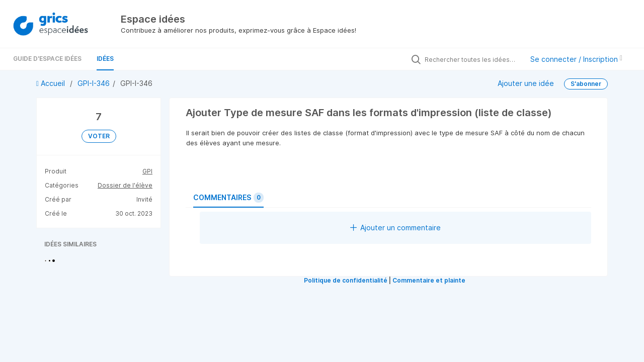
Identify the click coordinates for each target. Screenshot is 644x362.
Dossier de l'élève (125, 185)
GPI (147, 171)
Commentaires (228, 198)
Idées (105, 59)
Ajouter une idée (526, 83)
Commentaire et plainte (429, 280)
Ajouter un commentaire (395, 228)
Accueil (52, 83)
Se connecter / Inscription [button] (576, 59)
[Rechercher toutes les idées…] (471, 59)
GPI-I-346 (94, 83)
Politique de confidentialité (346, 280)
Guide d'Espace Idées (47, 59)
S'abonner (586, 84)
